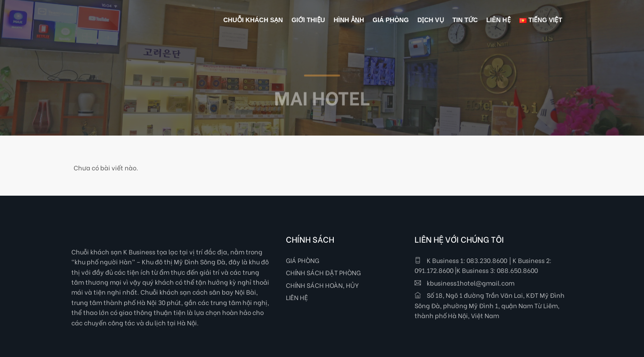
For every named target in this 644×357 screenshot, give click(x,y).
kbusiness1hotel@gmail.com (464, 283)
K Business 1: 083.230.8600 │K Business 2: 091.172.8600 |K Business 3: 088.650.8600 (483, 265)
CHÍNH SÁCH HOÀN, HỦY (322, 285)
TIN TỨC (465, 20)
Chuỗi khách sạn (253, 20)
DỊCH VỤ (431, 20)
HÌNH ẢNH (349, 20)
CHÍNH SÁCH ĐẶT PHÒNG (323, 272)
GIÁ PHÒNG (303, 260)
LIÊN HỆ (297, 297)
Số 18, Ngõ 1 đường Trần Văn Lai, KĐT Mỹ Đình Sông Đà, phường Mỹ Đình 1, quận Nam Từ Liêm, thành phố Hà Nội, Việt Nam (490, 305)
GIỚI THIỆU (308, 20)
